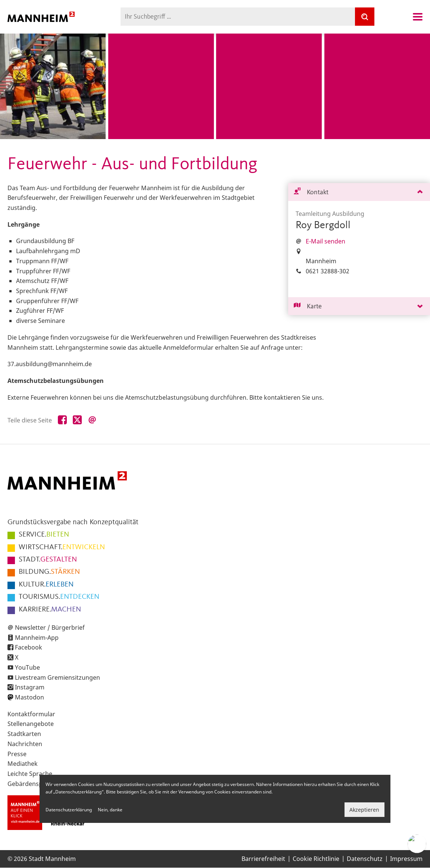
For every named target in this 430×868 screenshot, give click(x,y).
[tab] (359, 192)
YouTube (27, 667)
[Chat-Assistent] (417, 844)
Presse (17, 754)
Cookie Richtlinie (316, 859)
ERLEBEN (46, 585)
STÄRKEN (49, 572)
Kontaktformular (31, 714)
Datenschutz (365, 859)
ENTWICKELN (62, 547)
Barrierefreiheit (263, 859)
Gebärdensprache (33, 784)
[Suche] (365, 17)
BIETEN (44, 535)
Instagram (30, 687)
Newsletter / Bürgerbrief (50, 628)
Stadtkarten (24, 734)
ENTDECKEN (59, 597)
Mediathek (23, 764)
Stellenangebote (31, 724)
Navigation (418, 17)
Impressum (406, 859)
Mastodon (29, 697)
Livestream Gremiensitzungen (57, 677)
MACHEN (50, 610)
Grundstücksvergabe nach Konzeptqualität (73, 522)
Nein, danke (110, 810)
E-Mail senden (325, 241)
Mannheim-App (37, 638)
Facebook (29, 647)
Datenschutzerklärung (69, 810)
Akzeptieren (364, 810)
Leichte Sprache (30, 774)
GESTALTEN (48, 560)
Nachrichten (25, 744)
